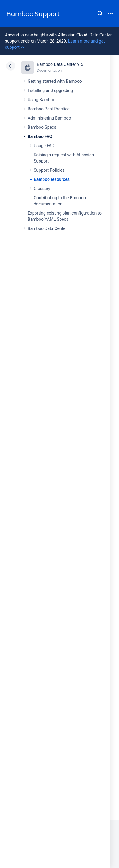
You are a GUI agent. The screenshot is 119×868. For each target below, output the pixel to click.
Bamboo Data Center (47, 228)
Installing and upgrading (50, 90)
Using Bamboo (41, 100)
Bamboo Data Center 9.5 (60, 64)
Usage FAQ (44, 146)
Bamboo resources (52, 179)
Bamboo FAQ (40, 136)
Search (100, 13)
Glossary (42, 189)
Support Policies (49, 170)
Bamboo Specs (42, 127)
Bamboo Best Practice (49, 109)
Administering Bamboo (49, 118)
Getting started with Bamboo (55, 81)
